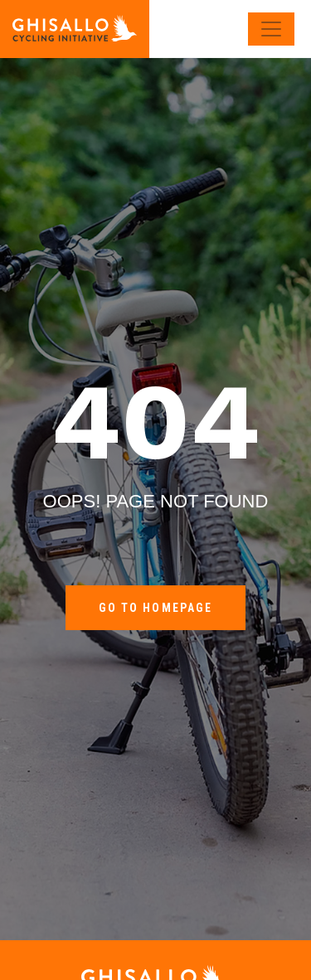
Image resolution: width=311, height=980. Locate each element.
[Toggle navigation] (271, 29)
